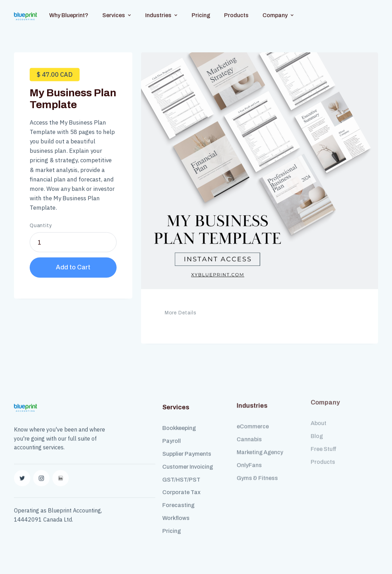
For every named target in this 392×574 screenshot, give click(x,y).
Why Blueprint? (69, 10)
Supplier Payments (187, 448)
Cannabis (249, 429)
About (319, 412)
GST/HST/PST (181, 474)
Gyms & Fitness (257, 468)
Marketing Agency (260, 442)
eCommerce (253, 416)
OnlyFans (249, 455)
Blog (317, 425)
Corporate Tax (181, 487)
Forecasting (178, 500)
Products (236, 10)
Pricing (201, 10)
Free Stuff (324, 438)
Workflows (176, 512)
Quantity (41, 223)
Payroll (172, 435)
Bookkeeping (179, 422)
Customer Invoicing (188, 461)
